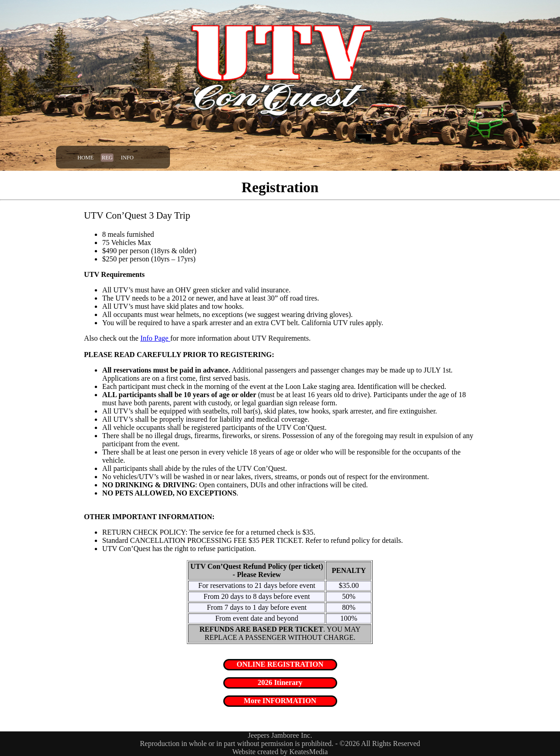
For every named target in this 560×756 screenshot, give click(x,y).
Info (127, 158)
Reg (107, 158)
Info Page (155, 338)
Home (85, 158)
